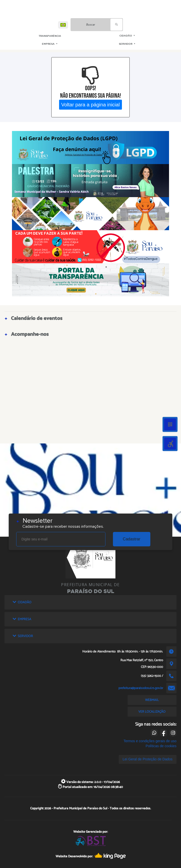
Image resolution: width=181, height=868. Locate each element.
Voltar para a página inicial (91, 104)
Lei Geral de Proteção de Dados (148, 759)
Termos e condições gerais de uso (150, 741)
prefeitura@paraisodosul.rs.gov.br (141, 688)
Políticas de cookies (161, 746)
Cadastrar (132, 539)
